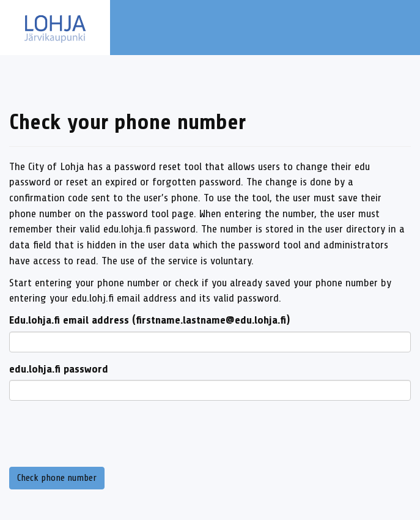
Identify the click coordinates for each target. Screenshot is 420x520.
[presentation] (102, 434)
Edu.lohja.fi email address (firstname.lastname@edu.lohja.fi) (149, 320)
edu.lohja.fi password (59, 369)
